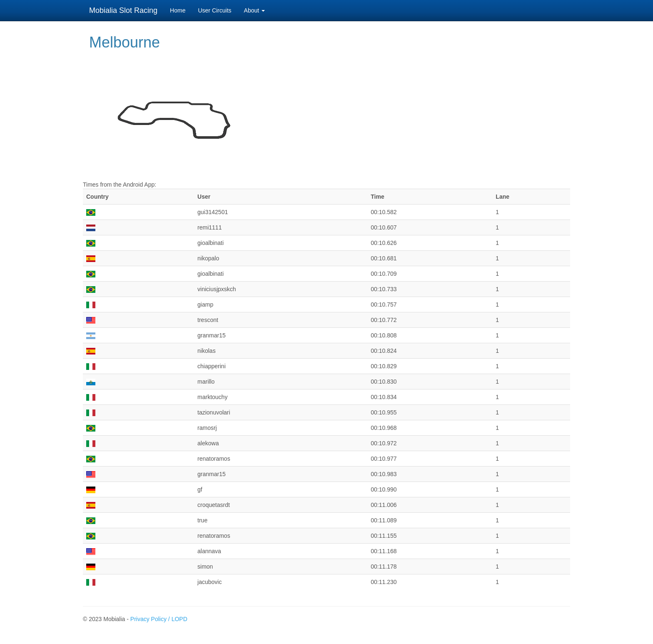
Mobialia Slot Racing (123, 10)
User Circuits (214, 10)
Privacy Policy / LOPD (159, 619)
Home (178, 10)
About (254, 10)
